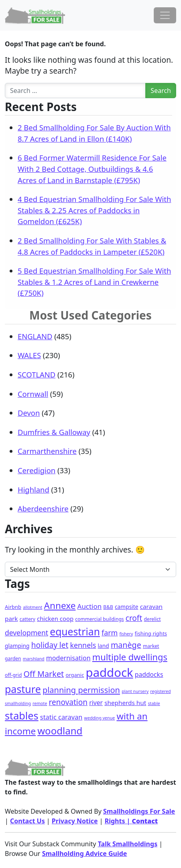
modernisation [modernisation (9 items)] (68, 658)
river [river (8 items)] (96, 703)
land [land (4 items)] (104, 646)
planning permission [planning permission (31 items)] (81, 690)
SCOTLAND (37, 374)
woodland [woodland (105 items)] (60, 731)
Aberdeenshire (43, 508)
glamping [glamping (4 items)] (17, 646)
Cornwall (33, 394)
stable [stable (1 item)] (154, 703)
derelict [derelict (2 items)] (152, 619)
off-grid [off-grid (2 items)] (13, 675)
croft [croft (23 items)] (134, 618)
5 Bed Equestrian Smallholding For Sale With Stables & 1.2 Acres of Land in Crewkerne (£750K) (94, 282)
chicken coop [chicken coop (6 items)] (55, 619)
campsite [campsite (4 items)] (126, 607)
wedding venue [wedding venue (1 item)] (100, 718)
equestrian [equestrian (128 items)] (75, 632)
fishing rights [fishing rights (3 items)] (151, 633)
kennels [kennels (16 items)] (83, 645)
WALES (29, 355)
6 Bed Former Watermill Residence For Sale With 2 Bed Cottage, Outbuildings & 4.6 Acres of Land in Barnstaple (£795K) (92, 169)
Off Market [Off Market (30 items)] (44, 674)
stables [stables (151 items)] (22, 715)
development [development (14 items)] (26, 633)
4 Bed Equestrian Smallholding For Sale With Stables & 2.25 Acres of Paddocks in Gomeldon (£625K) (94, 210)
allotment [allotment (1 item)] (33, 607)
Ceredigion (37, 470)
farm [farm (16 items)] (110, 633)
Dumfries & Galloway (54, 432)
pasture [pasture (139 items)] (23, 689)
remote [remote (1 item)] (40, 703)
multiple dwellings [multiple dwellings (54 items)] (130, 657)
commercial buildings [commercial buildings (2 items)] (99, 619)
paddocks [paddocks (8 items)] (149, 674)
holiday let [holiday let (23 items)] (50, 645)
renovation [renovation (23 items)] (68, 702)
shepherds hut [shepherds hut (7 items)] (125, 703)
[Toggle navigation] (165, 15)
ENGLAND (35, 336)
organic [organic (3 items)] (75, 675)
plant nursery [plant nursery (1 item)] (135, 691)
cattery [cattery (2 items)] (27, 619)
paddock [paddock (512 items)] (110, 672)
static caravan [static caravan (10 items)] (61, 717)
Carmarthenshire (47, 451)
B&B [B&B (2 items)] (108, 607)
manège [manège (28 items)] (126, 645)
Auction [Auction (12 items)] (90, 606)
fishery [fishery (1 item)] (126, 634)
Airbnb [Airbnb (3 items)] (13, 607)
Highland (34, 490)
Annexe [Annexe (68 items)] (60, 605)
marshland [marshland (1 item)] (34, 659)
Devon (29, 413)
